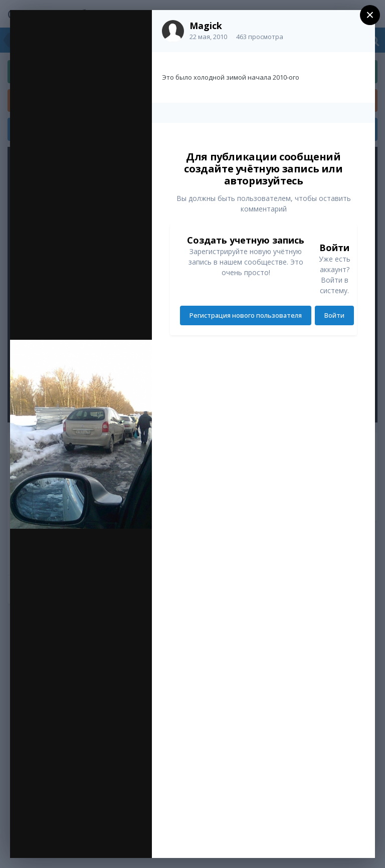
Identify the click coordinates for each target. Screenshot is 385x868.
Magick (206, 26)
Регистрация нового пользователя (246, 315)
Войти (334, 315)
